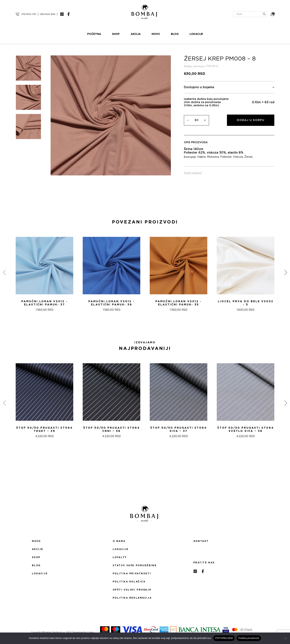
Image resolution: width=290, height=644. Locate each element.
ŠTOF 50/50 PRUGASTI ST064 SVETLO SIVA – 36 (246, 429)
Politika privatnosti (132, 574)
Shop (116, 34)
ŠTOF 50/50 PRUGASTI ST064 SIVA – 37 (179, 429)
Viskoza (238, 157)
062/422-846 (48, 14)
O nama (119, 541)
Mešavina (213, 157)
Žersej (248, 157)
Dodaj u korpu (251, 120)
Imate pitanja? (193, 173)
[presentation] (4, 272)
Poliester (226, 157)
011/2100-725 (29, 14)
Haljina (201, 157)
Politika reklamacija (132, 598)
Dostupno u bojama (229, 87)
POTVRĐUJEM (224, 638)
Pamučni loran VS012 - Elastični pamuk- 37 (44, 303)
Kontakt (201, 541)
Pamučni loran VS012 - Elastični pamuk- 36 (111, 303)
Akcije (38, 549)
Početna (94, 34)
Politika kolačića (129, 582)
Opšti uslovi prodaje (132, 590)
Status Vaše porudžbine (135, 565)
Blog (175, 34)
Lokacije (196, 34)
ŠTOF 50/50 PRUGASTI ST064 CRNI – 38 (111, 429)
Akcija (136, 34)
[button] (143, 325)
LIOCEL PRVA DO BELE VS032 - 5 (246, 303)
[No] (285, 638)
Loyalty (120, 557)
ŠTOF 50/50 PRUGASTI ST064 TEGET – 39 (44, 429)
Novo (156, 34)
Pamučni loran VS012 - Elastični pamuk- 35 (179, 303)
